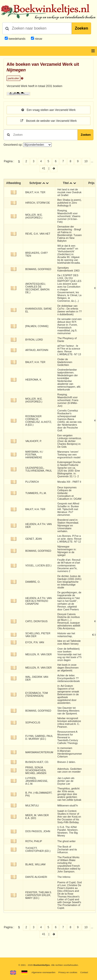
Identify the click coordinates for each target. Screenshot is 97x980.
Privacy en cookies (68, 972)
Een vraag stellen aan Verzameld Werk (49, 110)
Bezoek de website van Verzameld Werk (48, 121)
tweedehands (17, 39)
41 (44, 168)
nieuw (38, 39)
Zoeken (81, 28)
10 (86, 161)
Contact (84, 972)
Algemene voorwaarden (43, 972)
